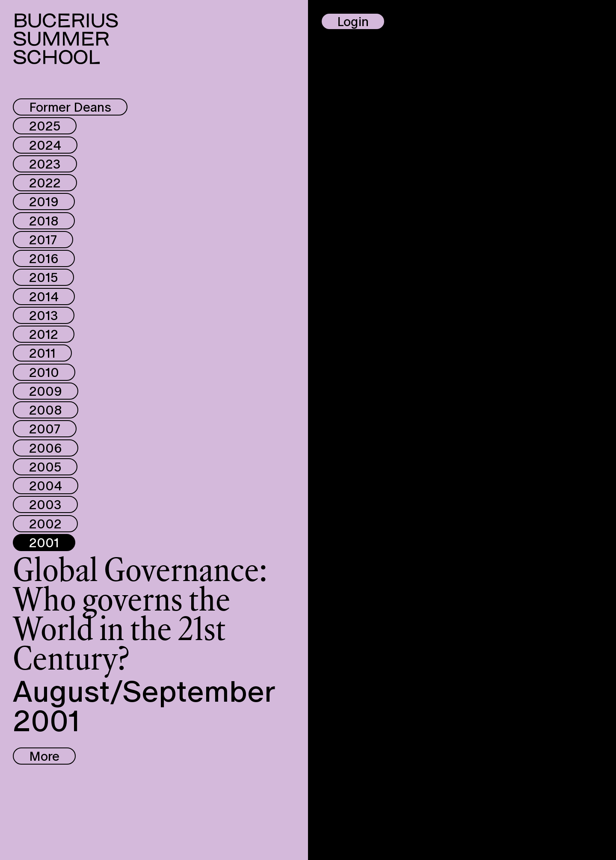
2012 (44, 334)
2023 (45, 164)
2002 (45, 524)
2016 (44, 258)
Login (353, 21)
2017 (43, 240)
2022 (45, 183)
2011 (42, 353)
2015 (43, 277)
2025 (45, 126)
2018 (44, 221)
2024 (45, 145)
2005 (45, 467)
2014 (44, 297)
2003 (45, 504)
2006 (46, 448)
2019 (44, 202)
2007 (45, 429)
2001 (44, 543)
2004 (46, 486)
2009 (46, 391)
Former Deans (70, 107)
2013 (44, 315)
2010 (44, 372)
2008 (46, 410)
